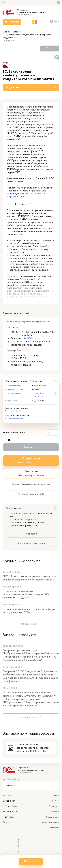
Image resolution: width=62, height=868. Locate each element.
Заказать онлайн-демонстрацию (31, 484)
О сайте (56, 796)
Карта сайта (54, 828)
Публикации (10, 806)
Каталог (16, 32)
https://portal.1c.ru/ (18, 197)
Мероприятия (11, 812)
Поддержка (31, 534)
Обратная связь (53, 817)
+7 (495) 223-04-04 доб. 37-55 (38, 332)
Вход (57, 21)
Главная (6, 32)
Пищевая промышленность (16, 418)
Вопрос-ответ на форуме (31, 544)
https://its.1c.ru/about (32, 194)
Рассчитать (31, 447)
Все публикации (29, 624)
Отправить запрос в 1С (31, 494)
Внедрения (9, 801)
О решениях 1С (53, 801)
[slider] (9, 440)
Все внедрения (29, 717)
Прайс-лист (54, 806)
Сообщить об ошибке (50, 822)
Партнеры (9, 817)
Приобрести (31, 862)
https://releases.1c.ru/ (35, 297)
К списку (51, 49)
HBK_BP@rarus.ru (31, 338)
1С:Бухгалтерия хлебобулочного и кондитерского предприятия (27, 36)
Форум (6, 822)
